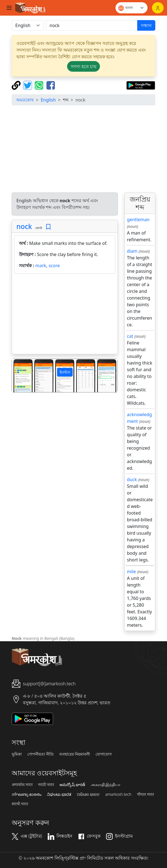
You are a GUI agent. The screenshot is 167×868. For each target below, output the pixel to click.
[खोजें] (92, 25)
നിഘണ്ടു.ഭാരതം (27, 794)
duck (132, 479)
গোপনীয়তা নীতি (40, 754)
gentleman (138, 220)
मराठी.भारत (46, 785)
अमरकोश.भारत (22, 785)
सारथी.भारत (20, 804)
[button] (20, 376)
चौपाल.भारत (145, 794)
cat (130, 336)
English (48, 100)
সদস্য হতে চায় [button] (83, 66)
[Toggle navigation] (9, 8)
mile (131, 572)
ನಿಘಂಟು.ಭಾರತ (59, 794)
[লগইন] (158, 8)
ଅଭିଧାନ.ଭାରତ (88, 794)
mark (41, 266)
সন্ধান (146, 25)
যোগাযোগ (104, 754)
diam (132, 251)
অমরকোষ (25, 100)
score (54, 266)
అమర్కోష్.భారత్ (72, 785)
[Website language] (132, 8)
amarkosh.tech (118, 794)
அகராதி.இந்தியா (105, 785)
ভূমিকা (17, 754)
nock (24, 226)
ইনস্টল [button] (65, 372)
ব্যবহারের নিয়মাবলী (75, 754)
